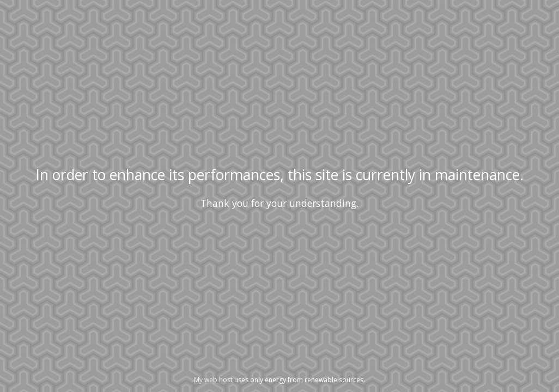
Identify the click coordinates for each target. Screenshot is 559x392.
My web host (213, 380)
